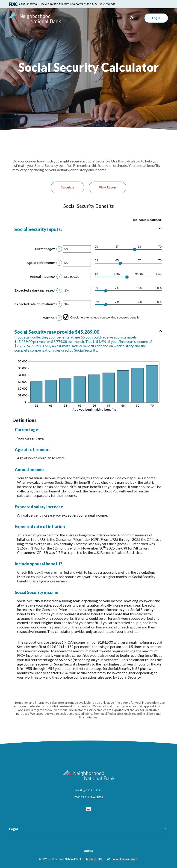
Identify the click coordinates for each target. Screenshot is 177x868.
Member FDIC (94, 859)
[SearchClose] (132, 18)
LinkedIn (88, 809)
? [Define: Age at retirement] (59, 263)
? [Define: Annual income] (59, 277)
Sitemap (89, 851)
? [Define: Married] (59, 318)
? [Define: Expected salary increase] (59, 290)
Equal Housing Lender (125, 859)
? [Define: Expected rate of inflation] (59, 304)
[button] (88, 229)
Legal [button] (13, 829)
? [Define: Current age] (59, 249)
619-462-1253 (94, 797)
